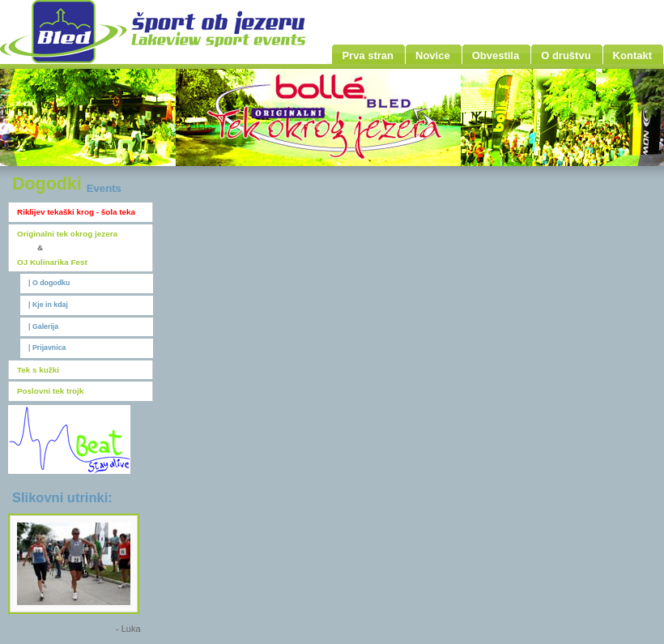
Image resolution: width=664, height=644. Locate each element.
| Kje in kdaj (48, 305)
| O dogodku (49, 283)
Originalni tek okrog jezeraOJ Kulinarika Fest (67, 248)
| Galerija (43, 326)
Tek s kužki (38, 370)
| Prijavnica (47, 348)
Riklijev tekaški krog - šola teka (76, 212)
